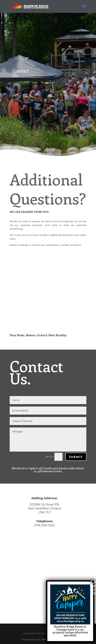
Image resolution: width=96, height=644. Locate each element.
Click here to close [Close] (93, 582)
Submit (76, 457)
